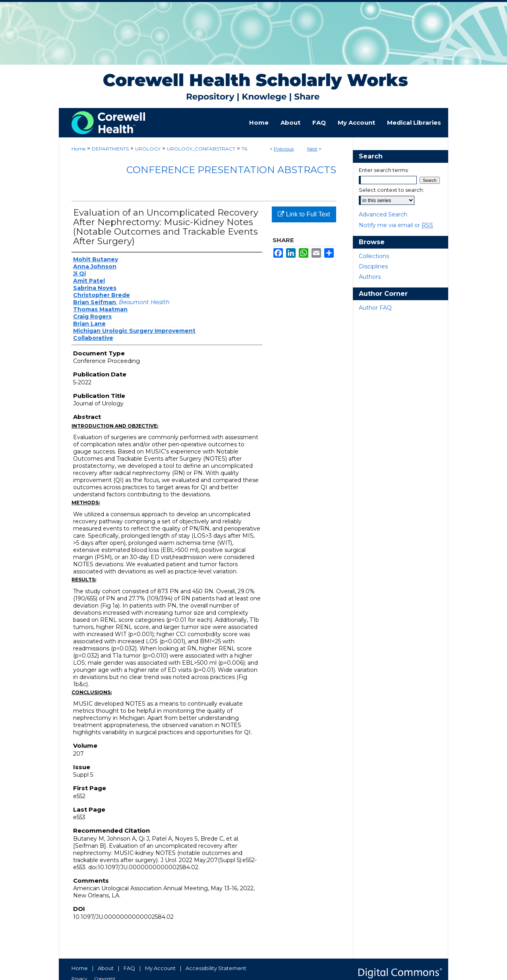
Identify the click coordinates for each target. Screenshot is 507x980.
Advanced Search (383, 214)
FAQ (129, 968)
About (106, 968)
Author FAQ (375, 308)
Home (78, 149)
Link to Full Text (304, 214)
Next (312, 149)
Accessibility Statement (216, 968)
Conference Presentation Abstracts (231, 170)
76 (244, 149)
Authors (370, 277)
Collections (374, 256)
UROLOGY (148, 149)
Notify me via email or (396, 225)
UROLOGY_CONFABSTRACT (201, 149)
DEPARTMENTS (110, 149)
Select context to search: (391, 190)
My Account (160, 968)
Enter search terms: (384, 170)
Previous (284, 149)
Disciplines (373, 266)
